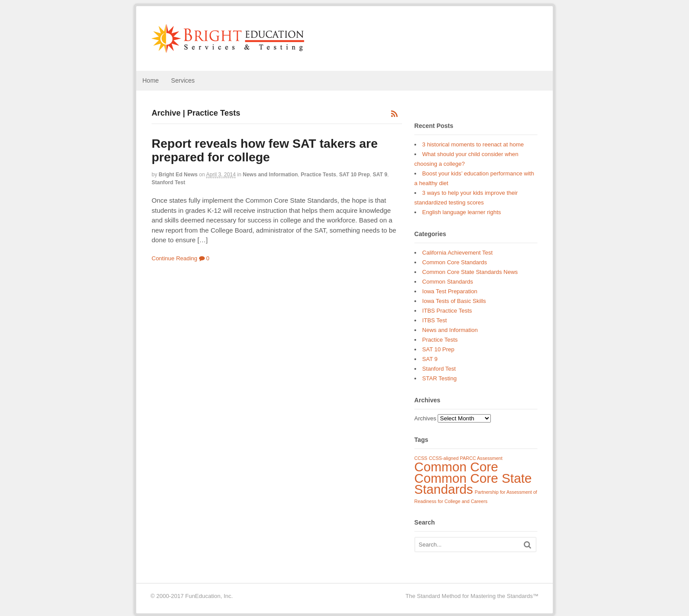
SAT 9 (380, 175)
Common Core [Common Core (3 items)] (456, 467)
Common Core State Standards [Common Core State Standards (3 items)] (473, 484)
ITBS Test (435, 320)
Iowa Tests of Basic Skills (454, 301)
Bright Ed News (178, 175)
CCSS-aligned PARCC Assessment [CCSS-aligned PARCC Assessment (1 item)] (466, 458)
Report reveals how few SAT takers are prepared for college (265, 150)
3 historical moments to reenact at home (473, 144)
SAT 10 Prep (355, 175)
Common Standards (448, 282)
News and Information (270, 175)
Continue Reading (174, 258)
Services (183, 80)
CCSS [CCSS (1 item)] (421, 458)
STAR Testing (439, 378)
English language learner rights (462, 212)
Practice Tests (319, 175)
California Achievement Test (457, 253)
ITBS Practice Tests (447, 311)
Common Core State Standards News (470, 272)
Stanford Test (168, 182)
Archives (425, 418)
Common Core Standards (455, 262)
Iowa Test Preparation (450, 291)
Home (150, 80)
